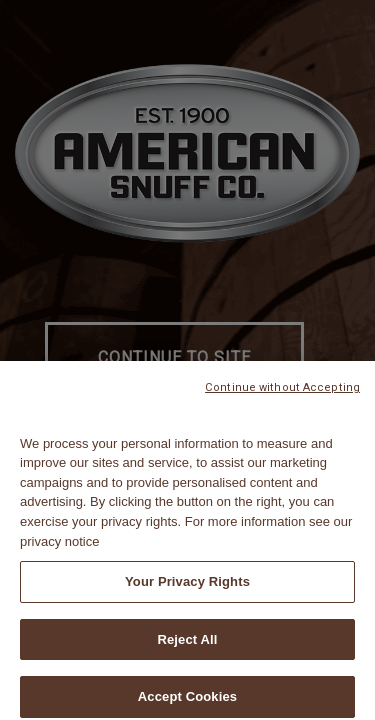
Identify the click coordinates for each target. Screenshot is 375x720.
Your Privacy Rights (187, 587)
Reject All (187, 645)
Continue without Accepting (282, 393)
